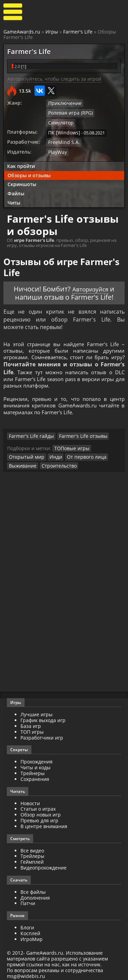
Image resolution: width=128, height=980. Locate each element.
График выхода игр (43, 718)
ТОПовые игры (70, 446)
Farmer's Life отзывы (75, 434)
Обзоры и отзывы (29, 164)
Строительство (55, 463)
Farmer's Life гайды (29, 434)
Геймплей (32, 859)
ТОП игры (32, 729)
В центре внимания (44, 824)
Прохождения (37, 759)
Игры (52, 32)
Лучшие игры (37, 712)
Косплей (30, 931)
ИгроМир (32, 936)
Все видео (32, 848)
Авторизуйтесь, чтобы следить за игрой (54, 80)
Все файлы (33, 889)
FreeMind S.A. (62, 132)
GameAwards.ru (22, 32)
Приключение (63, 104)
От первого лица (80, 455)
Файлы (16, 183)
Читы (14, 192)
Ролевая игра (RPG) (68, 113)
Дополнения (35, 895)
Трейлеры (32, 854)
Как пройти (21, 155)
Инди (52, 455)
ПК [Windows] (62, 123)
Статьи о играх (38, 806)
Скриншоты (22, 174)
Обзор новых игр (41, 812)
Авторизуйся (90, 278)
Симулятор (106, 113)
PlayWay (57, 142)
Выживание (21, 463)
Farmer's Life (78, 32)
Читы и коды (35, 765)
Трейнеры (33, 771)
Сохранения (35, 776)
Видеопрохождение (44, 865)
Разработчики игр (42, 735)
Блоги (27, 925)
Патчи (28, 901)
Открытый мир (25, 455)
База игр (31, 724)
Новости (30, 801)
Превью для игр (39, 818)
